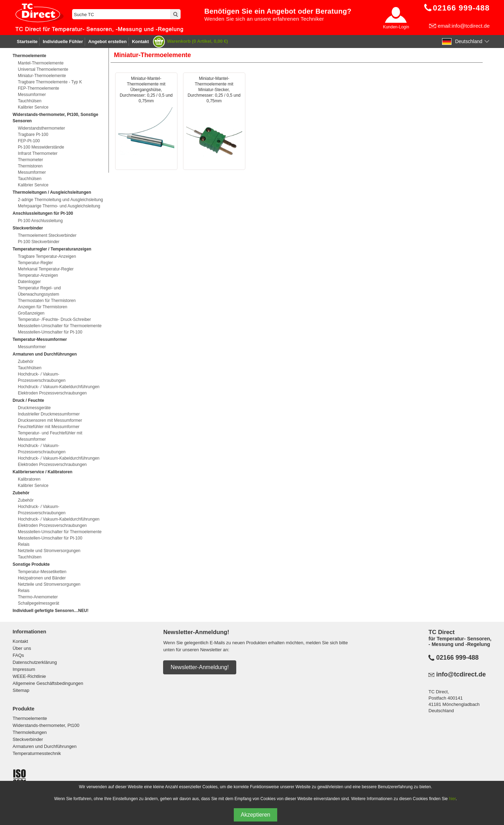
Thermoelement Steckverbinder (47, 235)
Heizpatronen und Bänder (42, 578)
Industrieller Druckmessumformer (49, 414)
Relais (24, 544)
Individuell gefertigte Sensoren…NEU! (51, 611)
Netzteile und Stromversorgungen (49, 551)
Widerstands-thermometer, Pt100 (46, 725)
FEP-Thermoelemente (38, 88)
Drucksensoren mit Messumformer (50, 420)
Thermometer (30, 160)
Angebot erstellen (107, 42)
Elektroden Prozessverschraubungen (52, 393)
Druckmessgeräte (34, 408)
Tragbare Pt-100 (33, 135)
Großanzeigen (31, 313)
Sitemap (21, 690)
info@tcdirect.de (461, 674)
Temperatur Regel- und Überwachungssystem (39, 291)
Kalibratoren (29, 479)
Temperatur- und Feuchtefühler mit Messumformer (50, 436)
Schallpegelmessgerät (38, 603)
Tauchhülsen (30, 101)
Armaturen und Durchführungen (45, 746)
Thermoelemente (30, 718)
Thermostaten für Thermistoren (47, 301)
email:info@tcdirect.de (464, 26)
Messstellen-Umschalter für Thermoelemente (60, 326)
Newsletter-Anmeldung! (199, 667)
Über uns (22, 648)
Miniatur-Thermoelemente (42, 76)
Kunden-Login (396, 27)
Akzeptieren (256, 815)
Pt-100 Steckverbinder (39, 242)
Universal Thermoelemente (43, 69)
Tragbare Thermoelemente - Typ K (50, 82)
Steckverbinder (28, 739)
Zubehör (26, 362)
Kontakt (140, 42)
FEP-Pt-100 (29, 141)
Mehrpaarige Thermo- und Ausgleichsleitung (59, 206)
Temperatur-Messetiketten (42, 572)
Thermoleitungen (30, 732)
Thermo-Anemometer (38, 597)
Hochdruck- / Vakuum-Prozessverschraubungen (42, 377)
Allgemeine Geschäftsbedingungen (48, 683)
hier (452, 799)
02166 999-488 (457, 658)
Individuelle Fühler (63, 42)
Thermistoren (30, 166)
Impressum (24, 669)
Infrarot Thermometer (38, 153)
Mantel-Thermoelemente (41, 63)
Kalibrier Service (33, 107)
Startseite (27, 42)
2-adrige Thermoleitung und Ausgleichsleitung (60, 200)
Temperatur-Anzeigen (38, 275)
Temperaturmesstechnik (37, 753)
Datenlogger (29, 282)
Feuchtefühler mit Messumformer (49, 427)
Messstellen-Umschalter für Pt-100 (50, 332)
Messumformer (32, 95)
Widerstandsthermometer (41, 128)
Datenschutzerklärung (35, 662)
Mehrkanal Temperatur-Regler (46, 269)
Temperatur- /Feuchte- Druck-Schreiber (54, 319)
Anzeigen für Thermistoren (43, 307)
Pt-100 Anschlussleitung (40, 221)
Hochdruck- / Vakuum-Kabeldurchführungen (59, 387)
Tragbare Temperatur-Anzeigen (47, 256)
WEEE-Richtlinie (29, 676)
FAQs (18, 655)
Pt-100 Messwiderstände (41, 147)
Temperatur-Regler (35, 263)
